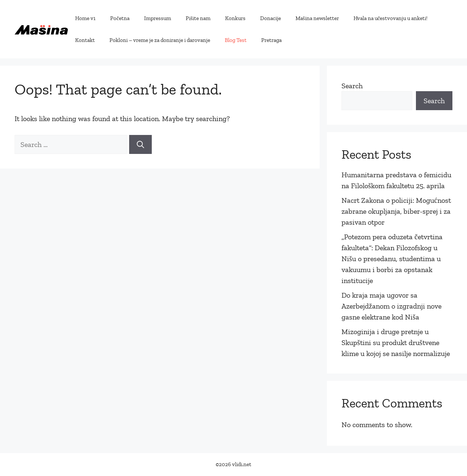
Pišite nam (198, 18)
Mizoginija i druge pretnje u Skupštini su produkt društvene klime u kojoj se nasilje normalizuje (396, 343)
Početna (120, 18)
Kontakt (85, 40)
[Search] (140, 144)
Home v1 (85, 18)
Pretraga (271, 40)
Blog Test (236, 40)
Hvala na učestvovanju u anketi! (391, 18)
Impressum (158, 18)
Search (352, 86)
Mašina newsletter (317, 18)
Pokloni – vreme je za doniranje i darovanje (160, 40)
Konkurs (235, 18)
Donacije (271, 18)
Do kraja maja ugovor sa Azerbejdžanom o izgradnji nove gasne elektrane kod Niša (391, 306)
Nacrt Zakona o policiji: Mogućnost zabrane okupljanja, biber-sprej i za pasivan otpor (396, 211)
